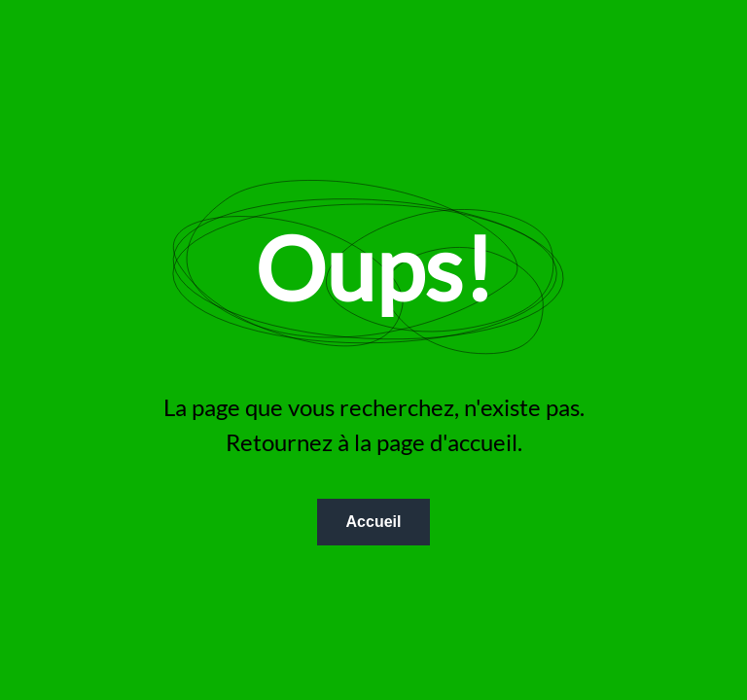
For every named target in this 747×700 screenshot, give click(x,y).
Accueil (374, 522)
